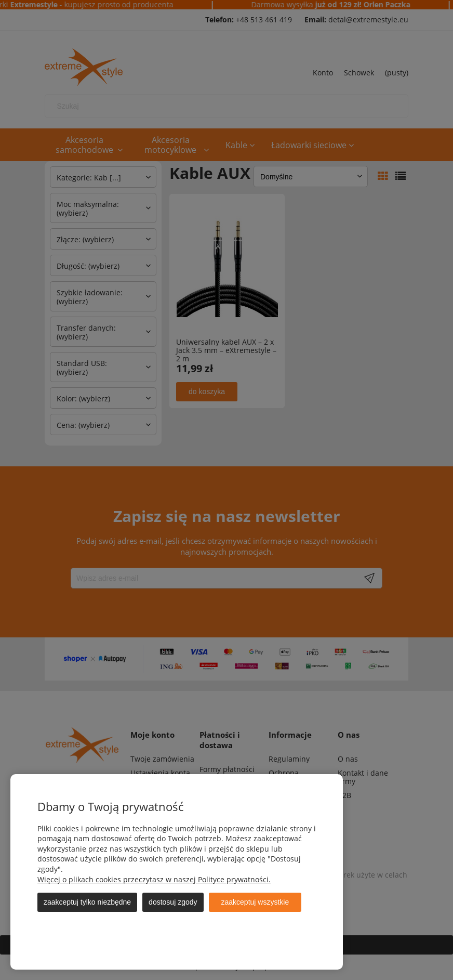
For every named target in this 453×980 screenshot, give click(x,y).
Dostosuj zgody (173, 902)
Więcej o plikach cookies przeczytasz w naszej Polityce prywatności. (154, 879)
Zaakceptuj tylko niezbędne (87, 902)
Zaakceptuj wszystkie (255, 902)
